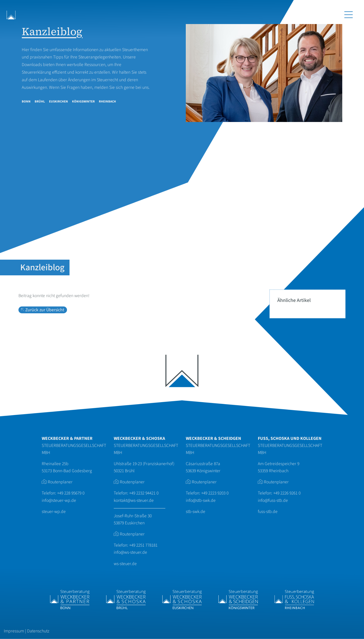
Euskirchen (59, 101)
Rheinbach (107, 101)
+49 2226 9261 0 (287, 493)
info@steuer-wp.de (59, 500)
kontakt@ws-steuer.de (134, 500)
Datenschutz (38, 631)
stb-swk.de (196, 512)
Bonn (26, 101)
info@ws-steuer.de (130, 552)
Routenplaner (60, 482)
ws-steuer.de (125, 564)
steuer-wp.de (54, 512)
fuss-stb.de (268, 512)
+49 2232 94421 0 (144, 493)
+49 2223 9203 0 (215, 493)
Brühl (40, 101)
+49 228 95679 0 (71, 493)
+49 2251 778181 (143, 545)
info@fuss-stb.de (273, 500)
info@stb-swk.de (201, 500)
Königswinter (83, 101)
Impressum (14, 631)
